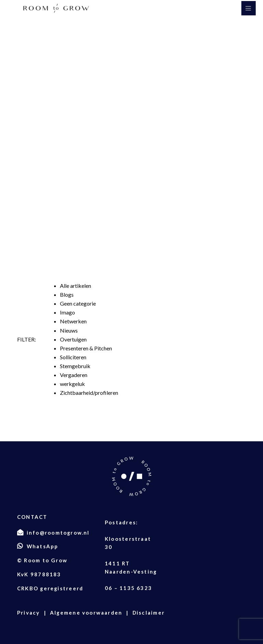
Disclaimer (149, 613)
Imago (67, 312)
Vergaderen (74, 375)
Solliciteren (73, 357)
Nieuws (69, 330)
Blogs (67, 294)
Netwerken (73, 321)
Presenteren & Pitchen (86, 348)
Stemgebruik (75, 366)
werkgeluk (72, 384)
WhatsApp (43, 546)
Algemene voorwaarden (86, 613)
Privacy (29, 613)
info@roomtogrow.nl (58, 533)
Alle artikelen (76, 286)
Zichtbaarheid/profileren (89, 393)
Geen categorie (78, 303)
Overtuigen (73, 339)
